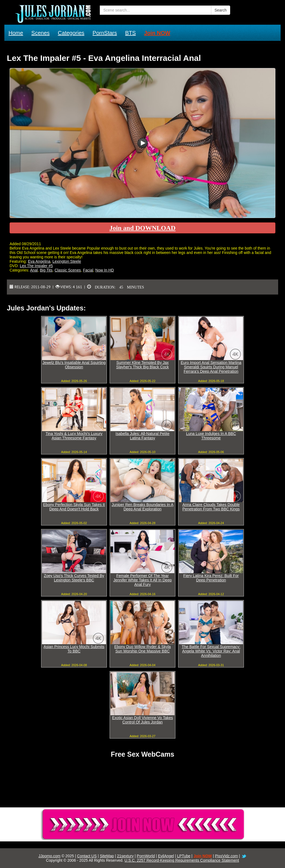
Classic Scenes (68, 270)
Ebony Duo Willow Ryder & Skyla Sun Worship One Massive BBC (142, 649)
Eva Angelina (39, 261)
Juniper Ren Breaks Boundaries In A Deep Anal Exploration (142, 507)
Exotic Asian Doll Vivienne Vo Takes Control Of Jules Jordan (142, 720)
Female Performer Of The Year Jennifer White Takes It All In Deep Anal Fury (143, 580)
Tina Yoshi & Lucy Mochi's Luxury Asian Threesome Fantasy (74, 436)
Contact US (87, 856)
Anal (34, 270)
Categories (71, 33)
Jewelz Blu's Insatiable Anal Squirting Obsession (74, 365)
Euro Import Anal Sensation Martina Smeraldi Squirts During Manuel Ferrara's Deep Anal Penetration (211, 367)
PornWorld (146, 856)
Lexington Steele (67, 261)
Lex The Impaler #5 (36, 266)
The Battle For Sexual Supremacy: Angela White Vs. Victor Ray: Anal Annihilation (211, 651)
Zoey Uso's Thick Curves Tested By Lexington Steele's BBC (74, 578)
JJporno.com (49, 856)
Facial (88, 270)
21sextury (125, 856)
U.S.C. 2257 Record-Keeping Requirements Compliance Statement (182, 860)
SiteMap (107, 856)
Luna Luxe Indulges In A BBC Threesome (211, 436)
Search (221, 10)
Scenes (40, 33)
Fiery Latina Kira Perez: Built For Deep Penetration (211, 578)
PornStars (105, 33)
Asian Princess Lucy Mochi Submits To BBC (74, 649)
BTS (131, 33)
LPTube (184, 856)
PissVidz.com (226, 856)
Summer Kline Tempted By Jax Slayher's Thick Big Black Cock (142, 365)
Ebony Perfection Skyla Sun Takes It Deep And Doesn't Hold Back (74, 507)
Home (16, 33)
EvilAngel (166, 856)
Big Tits (46, 270)
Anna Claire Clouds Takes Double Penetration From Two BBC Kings (211, 507)
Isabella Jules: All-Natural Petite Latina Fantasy (143, 436)
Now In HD (105, 270)
